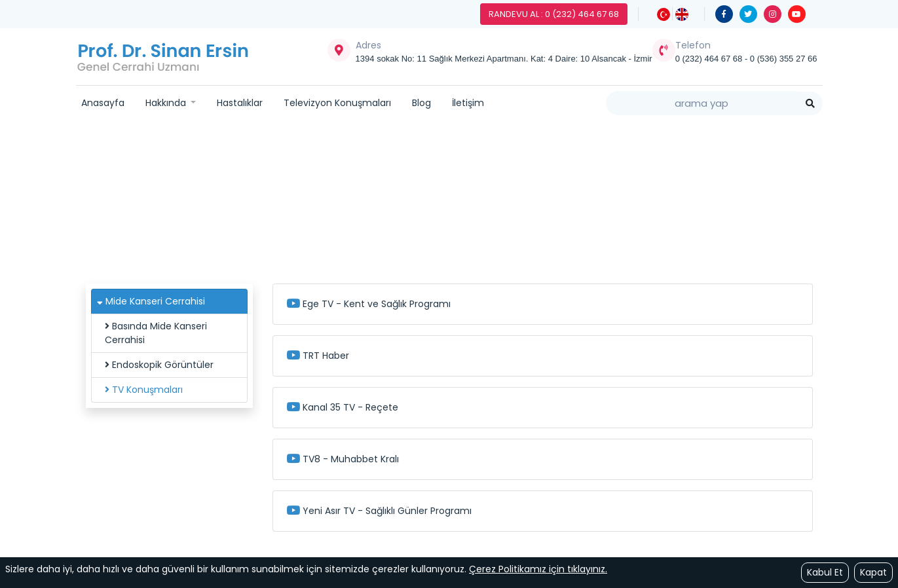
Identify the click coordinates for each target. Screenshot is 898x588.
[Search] (702, 103)
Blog (421, 103)
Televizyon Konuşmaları (337, 103)
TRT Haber (318, 356)
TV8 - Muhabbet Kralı (343, 459)
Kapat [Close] (873, 572)
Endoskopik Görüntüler (159, 365)
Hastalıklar (240, 103)
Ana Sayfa (313, 201)
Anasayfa (103, 103)
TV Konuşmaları (144, 390)
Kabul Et (825, 572)
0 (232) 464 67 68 (710, 59)
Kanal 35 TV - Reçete (342, 407)
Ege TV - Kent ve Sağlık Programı (368, 304)
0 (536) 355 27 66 (784, 59)
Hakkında (167, 103)
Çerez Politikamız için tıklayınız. (538, 569)
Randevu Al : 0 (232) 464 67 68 (554, 14)
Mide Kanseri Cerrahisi (471, 201)
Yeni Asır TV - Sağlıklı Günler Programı (379, 511)
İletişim (468, 103)
